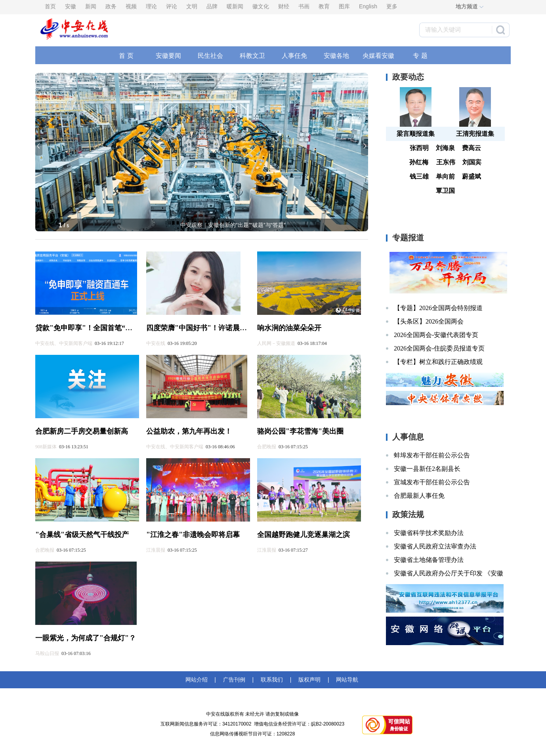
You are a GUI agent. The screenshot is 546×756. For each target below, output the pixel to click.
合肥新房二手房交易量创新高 (82, 431)
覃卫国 (445, 191)
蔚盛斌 (472, 176)
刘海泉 (445, 148)
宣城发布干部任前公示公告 (432, 482)
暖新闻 (235, 6)
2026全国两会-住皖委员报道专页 (439, 348)
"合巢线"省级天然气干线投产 (82, 535)
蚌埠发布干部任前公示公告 (432, 455)
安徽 (71, 6)
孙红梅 (419, 162)
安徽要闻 (168, 56)
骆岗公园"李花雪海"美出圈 (300, 431)
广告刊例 (234, 680)
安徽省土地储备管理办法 (429, 560)
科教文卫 (252, 56)
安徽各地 (336, 56)
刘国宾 (472, 162)
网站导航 (346, 680)
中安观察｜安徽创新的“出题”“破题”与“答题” (233, 225)
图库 (344, 6)
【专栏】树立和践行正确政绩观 (438, 362)
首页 (50, 6)
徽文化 (261, 6)
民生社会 (210, 56)
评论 (172, 6)
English (368, 6)
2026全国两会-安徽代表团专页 (436, 335)
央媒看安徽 (378, 56)
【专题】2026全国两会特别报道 (438, 308)
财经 (284, 6)
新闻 (91, 6)
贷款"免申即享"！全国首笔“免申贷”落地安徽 (107, 328)
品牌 (212, 6)
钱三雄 (419, 176)
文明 (192, 6)
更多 (392, 6)
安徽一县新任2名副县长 (427, 469)
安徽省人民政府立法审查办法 (435, 546)
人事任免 (294, 56)
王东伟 (446, 162)
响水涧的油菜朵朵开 (289, 328)
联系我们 (272, 680)
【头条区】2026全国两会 (429, 321)
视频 (131, 6)
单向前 (445, 176)
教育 (324, 6)
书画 (304, 6)
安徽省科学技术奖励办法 (429, 533)
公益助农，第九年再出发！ (189, 431)
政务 (111, 6)
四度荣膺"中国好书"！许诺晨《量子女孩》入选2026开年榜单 (243, 328)
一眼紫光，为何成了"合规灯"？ (86, 638)
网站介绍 (198, 680)
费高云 (472, 148)
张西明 (419, 148)
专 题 (420, 56)
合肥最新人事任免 (419, 496)
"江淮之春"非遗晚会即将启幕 (193, 535)
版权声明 (309, 680)
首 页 (126, 56)
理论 (151, 6)
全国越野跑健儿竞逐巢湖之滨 (304, 535)
